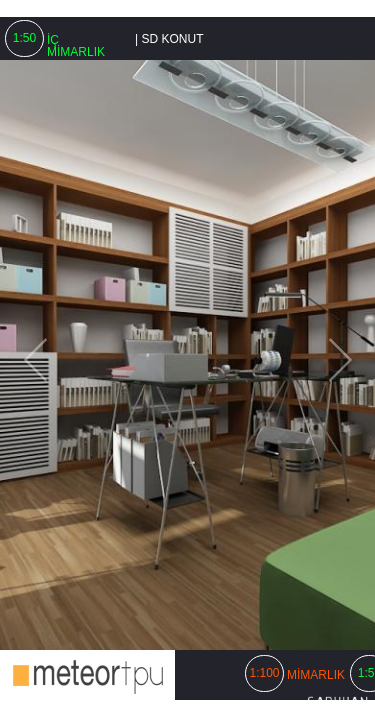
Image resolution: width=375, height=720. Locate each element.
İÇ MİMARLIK (76, 46)
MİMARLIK (316, 675)
